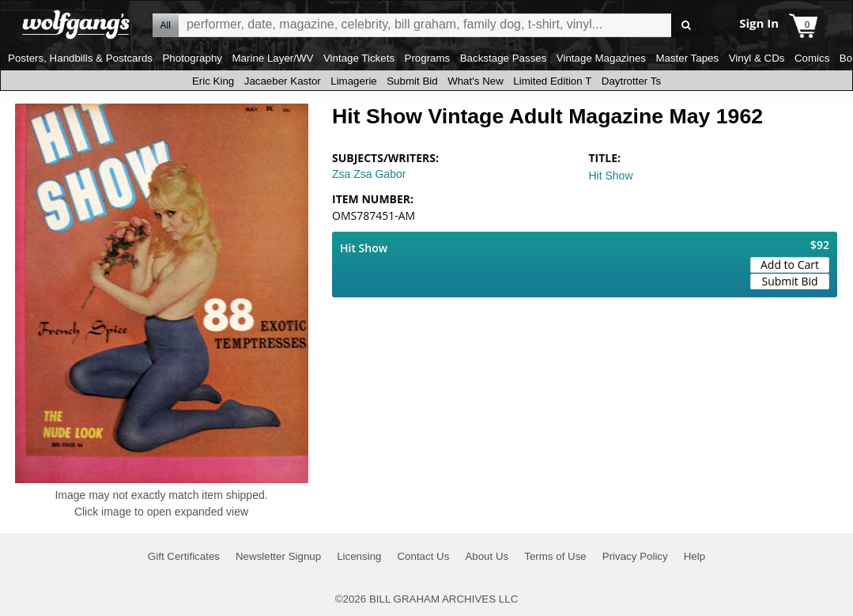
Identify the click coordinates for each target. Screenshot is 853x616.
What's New (476, 81)
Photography (192, 58)
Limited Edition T (552, 81)
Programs (428, 58)
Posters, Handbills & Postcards (80, 58)
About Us (487, 556)
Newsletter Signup (278, 556)
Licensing (359, 556)
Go (686, 26)
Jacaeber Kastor (283, 81)
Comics (812, 58)
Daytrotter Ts (631, 81)
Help (694, 556)
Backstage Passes (504, 58)
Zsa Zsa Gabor (369, 174)
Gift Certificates (184, 556)
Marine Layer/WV (272, 58)
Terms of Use (555, 556)
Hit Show (611, 176)
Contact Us (423, 556)
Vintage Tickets (359, 58)
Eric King (213, 81)
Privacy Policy (635, 556)
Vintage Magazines (601, 58)
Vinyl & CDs (757, 58)
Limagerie (354, 81)
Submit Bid (412, 81)
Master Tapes (687, 58)
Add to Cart (790, 265)
